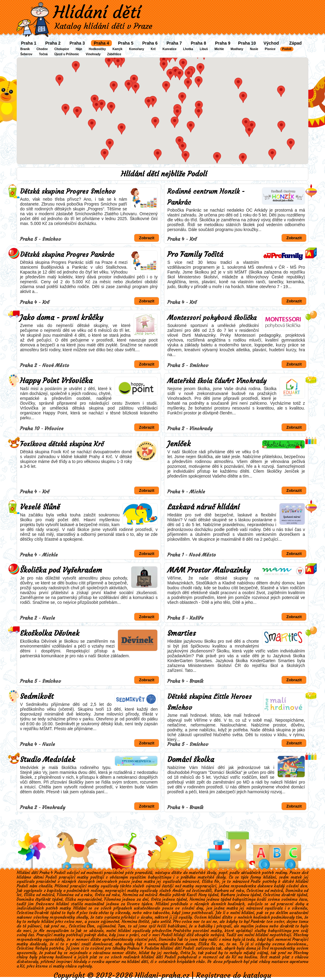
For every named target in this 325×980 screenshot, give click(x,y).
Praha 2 (53, 43)
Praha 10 (247, 43)
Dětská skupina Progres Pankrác (67, 255)
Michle (219, 49)
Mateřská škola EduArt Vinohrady (217, 381)
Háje (79, 49)
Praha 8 (198, 43)
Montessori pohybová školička (212, 318)
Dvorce (133, 904)
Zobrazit (147, 238)
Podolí (287, 49)
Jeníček (179, 444)
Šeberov (26, 54)
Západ (295, 43)
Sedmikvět (37, 696)
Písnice (270, 49)
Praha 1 (29, 43)
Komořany (137, 49)
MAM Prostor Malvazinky (209, 570)
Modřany (237, 49)
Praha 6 (150, 43)
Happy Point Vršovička (56, 381)
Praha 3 (77, 43)
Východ (271, 43)
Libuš (204, 49)
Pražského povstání (191, 931)
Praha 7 (174, 43)
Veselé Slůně (40, 507)
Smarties (182, 633)
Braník (25, 49)
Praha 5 (126, 43)
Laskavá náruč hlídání (203, 507)
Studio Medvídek (48, 760)
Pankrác (258, 922)
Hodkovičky (97, 49)
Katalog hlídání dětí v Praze (104, 26)
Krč (153, 49)
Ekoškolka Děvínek (50, 633)
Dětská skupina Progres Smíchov (68, 191)
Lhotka (188, 49)
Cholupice (62, 49)
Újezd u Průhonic (67, 54)
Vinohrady (93, 54)
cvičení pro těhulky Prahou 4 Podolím (125, 948)
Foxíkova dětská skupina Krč (62, 444)
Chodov (42, 49)
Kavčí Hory (197, 895)
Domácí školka (191, 760)
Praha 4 (101, 43)
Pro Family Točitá (195, 254)
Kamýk (117, 49)
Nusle (254, 49)
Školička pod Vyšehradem (61, 570)
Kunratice (169, 49)
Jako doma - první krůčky (62, 318)
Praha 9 (223, 43)
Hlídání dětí (97, 12)
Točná (43, 54)
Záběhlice (114, 54)
